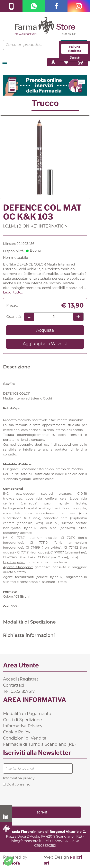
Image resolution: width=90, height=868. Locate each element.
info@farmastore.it (26, 841)
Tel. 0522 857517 (19, 691)
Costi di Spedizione (22, 720)
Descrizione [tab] (17, 367)
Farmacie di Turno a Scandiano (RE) (39, 744)
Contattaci (14, 685)
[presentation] (34, 796)
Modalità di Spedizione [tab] (29, 622)
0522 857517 (6, 817)
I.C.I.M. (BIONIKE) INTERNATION (35, 226)
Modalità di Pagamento (27, 714)
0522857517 (59, 841)
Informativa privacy (19, 778)
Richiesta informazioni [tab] (29, 635)
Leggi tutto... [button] (13, 292)
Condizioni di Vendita (25, 738)
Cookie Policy (17, 732)
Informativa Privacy (23, 726)
